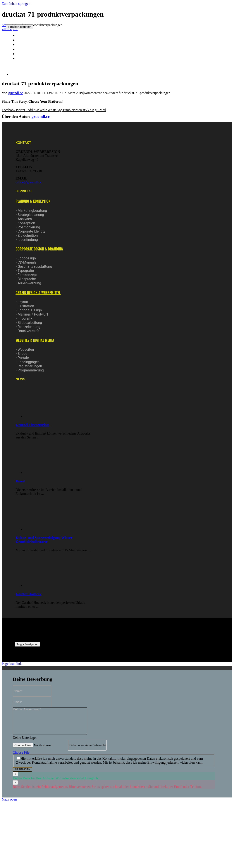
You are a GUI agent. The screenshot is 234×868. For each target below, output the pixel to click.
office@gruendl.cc (28, 182)
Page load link (12, 664)
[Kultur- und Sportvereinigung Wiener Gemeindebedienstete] (44, 529)
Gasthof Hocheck (28, 594)
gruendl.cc (16, 93)
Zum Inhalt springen (16, 4)
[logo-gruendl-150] (22, 21)
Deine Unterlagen (25, 743)
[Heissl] (44, 473)
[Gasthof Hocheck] (44, 586)
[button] (33, 201)
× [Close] (15, 779)
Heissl (20, 481)
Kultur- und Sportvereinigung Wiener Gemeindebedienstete (44, 540)
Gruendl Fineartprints (32, 425)
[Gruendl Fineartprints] (44, 416)
